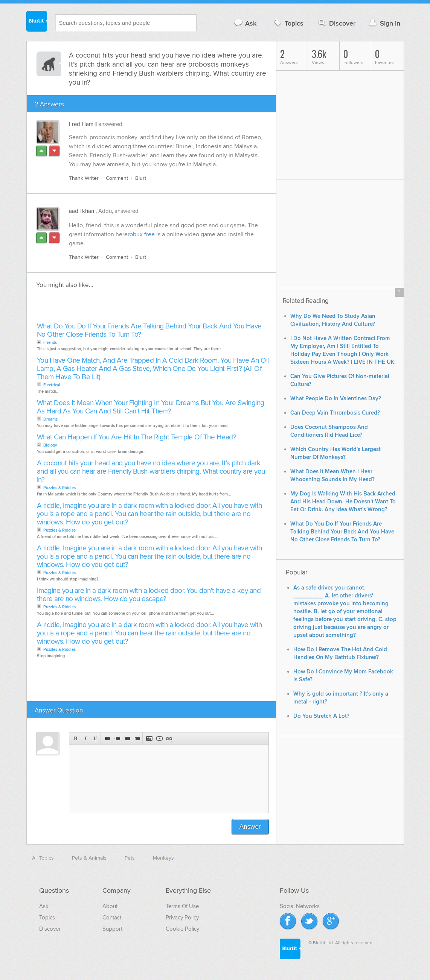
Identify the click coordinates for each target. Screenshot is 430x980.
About (110, 906)
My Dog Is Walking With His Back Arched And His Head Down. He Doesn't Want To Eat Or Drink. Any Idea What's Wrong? (343, 502)
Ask (245, 23)
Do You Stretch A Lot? (321, 716)
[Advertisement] (122, 308)
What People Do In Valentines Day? (336, 399)
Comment (117, 178)
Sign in (384, 23)
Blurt (141, 178)
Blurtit (37, 22)
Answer (250, 827)
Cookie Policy (182, 929)
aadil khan (82, 211)
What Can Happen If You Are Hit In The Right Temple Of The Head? (137, 437)
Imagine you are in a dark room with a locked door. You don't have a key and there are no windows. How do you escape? (149, 595)
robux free (141, 234)
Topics (288, 23)
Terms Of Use (182, 906)
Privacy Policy (182, 918)
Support (112, 929)
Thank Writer (84, 178)
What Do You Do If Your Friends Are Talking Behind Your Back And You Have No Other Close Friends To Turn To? (149, 330)
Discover (336, 23)
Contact (112, 918)
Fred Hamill (83, 124)
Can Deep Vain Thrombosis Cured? (335, 413)
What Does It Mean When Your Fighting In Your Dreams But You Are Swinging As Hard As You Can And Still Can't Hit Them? (151, 407)
